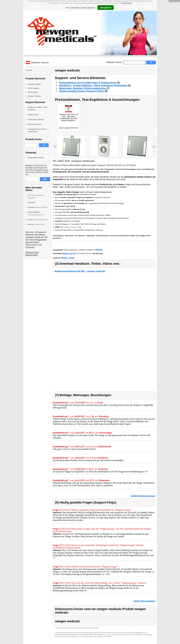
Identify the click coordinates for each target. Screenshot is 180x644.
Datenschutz (127, 3)
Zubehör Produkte (34, 96)
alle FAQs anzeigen (146, 601)
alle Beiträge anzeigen (144, 496)
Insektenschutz (36, 224)
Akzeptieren (106, 7)
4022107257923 (86, 254)
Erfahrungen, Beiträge (36, 119)
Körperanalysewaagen (36, 158)
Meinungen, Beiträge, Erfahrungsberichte (82, 88)
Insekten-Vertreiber (38, 207)
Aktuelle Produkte (34, 84)
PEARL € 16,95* (69, 253)
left (55, 146)
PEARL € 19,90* (68, 258)
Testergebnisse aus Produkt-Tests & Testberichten (88, 83)
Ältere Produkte (33, 88)
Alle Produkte (33, 92)
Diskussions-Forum (35, 124)
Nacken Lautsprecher (37, 220)
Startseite (110, 62)
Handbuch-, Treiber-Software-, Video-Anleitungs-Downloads (93, 85)
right (154, 146)
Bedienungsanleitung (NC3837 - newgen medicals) (80, 271)
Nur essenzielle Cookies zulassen (80, 7)
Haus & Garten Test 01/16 (69, 128)
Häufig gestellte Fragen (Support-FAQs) (81, 91)
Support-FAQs (33, 115)
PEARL (99, 250)
